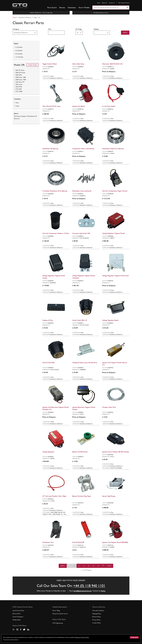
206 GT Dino (20, 70)
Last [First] (109, 566)
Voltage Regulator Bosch (110, 320)
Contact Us (112, 3)
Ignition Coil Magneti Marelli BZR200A (115, 542)
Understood (134, 637)
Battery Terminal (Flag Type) (82, 496)
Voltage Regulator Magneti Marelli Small (115, 276)
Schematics (72, 8)
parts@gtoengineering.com (83, 591)
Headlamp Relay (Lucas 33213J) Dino (85, 363)
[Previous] (69, 566)
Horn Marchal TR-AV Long (51, 106)
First (63, 566)
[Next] (103, 566)
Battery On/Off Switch (80, 452)
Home (14, 17)
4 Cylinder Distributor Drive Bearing (55, 191)
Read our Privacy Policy (82, 637)
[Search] (127, 8)
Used (17, 106)
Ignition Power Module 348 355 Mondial (116, 452)
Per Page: (79, 29)
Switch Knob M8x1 (49, 363)
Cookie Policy (96, 623)
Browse (62, 8)
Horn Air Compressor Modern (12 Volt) (56, 233)
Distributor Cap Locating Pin (82, 191)
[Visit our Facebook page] (21, 630)
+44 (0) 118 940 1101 (89, 586)
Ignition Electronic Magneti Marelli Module (84, 408)
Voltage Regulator (48, 452)
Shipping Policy (97, 614)
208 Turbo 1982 (21, 77)
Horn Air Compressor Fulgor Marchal (115, 191)
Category (16, 29)
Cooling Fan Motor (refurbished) (83, 149)
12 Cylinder (19, 57)
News (99, 3)
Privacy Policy (96, 620)
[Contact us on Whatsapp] (13, 630)
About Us (104, 3)
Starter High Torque (109, 496)
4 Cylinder (19, 47)
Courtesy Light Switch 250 (81, 233)
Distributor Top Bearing (50, 149)
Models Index (17, 620)
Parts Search (52, 8)
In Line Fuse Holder (109, 106)
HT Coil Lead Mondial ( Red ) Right (54, 496)
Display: (96, 29)
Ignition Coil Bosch (79, 106)
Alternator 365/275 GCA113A (112, 64)
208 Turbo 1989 (21, 80)
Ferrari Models (84, 8)
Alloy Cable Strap (78, 64)
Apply (125, 33)
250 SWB (19, 87)
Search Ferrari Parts (18, 611)
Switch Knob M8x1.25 (80, 320)
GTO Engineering (58, 623)
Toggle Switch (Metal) (50, 64)
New (17, 103)
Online (103, 591)
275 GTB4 (19, 91)
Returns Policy (97, 617)
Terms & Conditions (98, 611)
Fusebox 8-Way (48, 320)
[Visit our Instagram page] (17, 630)
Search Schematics (18, 617)
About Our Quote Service (60, 614)
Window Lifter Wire (109, 407)
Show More (33, 65)
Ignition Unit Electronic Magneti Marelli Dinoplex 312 (56, 408)
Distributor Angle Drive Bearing (113, 149)
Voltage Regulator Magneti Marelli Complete (84, 277)
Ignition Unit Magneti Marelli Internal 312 (115, 364)
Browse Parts (16, 614)
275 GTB (19, 89)
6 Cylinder (19, 50)
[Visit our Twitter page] (24, 630)
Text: (50, 29)
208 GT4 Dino (20, 73)
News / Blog (56, 611)
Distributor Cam (48, 542)
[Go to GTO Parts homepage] (20, 6)
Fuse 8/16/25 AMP (78, 542)
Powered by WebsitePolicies (11, 640)
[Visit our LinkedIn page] (28, 630)
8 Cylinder (19, 54)
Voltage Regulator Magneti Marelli (114, 233)
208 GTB (19, 75)
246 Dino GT (20, 82)
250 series (19, 84)
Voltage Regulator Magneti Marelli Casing (54, 277)
